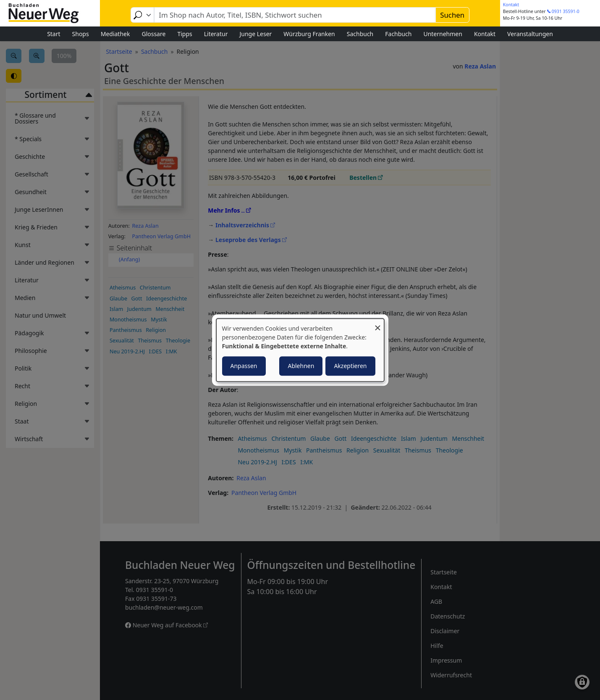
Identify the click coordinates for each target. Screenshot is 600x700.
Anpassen (244, 366)
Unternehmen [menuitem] (443, 34)
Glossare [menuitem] (153, 34)
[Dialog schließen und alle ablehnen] (378, 324)
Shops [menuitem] (81, 34)
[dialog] (300, 350)
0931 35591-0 (566, 11)
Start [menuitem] (54, 34)
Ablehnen (301, 366)
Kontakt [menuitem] (485, 34)
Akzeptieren (350, 366)
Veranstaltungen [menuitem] (530, 34)
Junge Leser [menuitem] (255, 34)
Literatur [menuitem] (216, 34)
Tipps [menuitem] (185, 34)
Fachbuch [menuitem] (398, 34)
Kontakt (511, 5)
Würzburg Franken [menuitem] (309, 34)
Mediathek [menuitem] (115, 34)
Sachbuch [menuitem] (360, 34)
